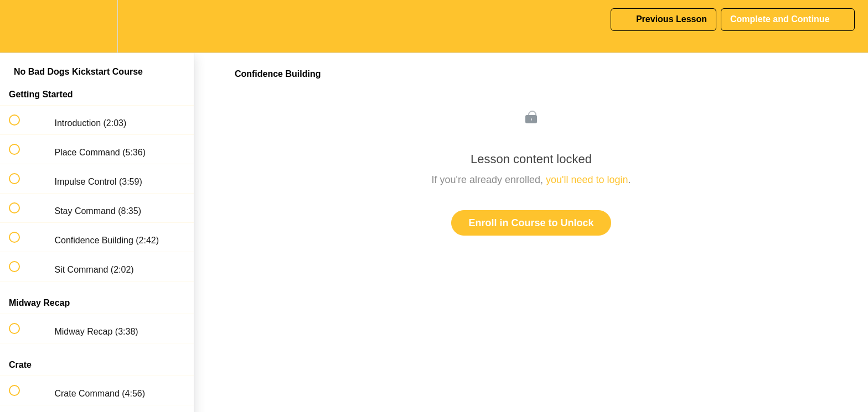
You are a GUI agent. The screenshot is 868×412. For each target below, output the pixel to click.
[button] (20, 26)
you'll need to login (587, 180)
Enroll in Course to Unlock (531, 223)
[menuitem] (97, 26)
